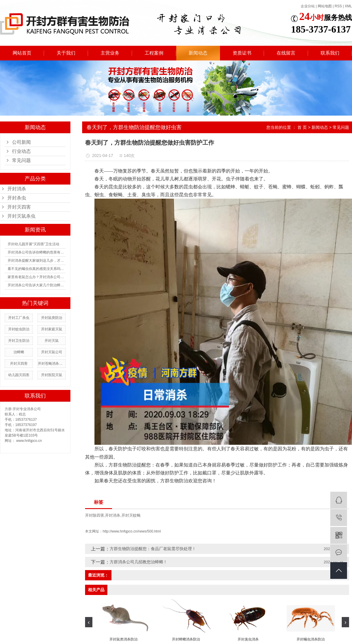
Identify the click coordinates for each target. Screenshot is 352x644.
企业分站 (308, 6)
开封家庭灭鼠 (52, 329)
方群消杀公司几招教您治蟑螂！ (138, 562)
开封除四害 (95, 515)
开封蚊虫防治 (19, 329)
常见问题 (21, 160)
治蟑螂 (19, 352)
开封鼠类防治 (52, 318)
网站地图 (325, 6)
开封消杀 (17, 189)
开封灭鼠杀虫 (21, 216)
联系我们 (330, 53)
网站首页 (22, 53)
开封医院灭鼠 (52, 375)
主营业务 (110, 53)
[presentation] (89, 622)
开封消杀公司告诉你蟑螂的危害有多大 (37, 252)
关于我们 (66, 53)
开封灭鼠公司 (52, 352)
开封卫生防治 (19, 341)
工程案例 (154, 53)
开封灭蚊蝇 (131, 515)
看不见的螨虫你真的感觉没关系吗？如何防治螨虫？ (37, 269)
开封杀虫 (17, 198)
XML (348, 6)
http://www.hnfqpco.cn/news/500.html (132, 531)
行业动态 (21, 151)
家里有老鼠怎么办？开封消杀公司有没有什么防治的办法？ (37, 277)
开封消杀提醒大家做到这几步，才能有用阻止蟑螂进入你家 (37, 261)
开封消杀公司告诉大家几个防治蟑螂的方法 (37, 285)
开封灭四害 (19, 207)
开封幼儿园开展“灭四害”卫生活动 (33, 244)
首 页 (302, 127)
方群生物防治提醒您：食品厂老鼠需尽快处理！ (153, 549)
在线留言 (286, 53)
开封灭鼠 (52, 341)
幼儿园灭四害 (19, 375)
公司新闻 (21, 142)
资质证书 (242, 53)
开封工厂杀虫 (19, 318)
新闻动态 (198, 53)
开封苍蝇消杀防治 (52, 364)
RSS (338, 6)
